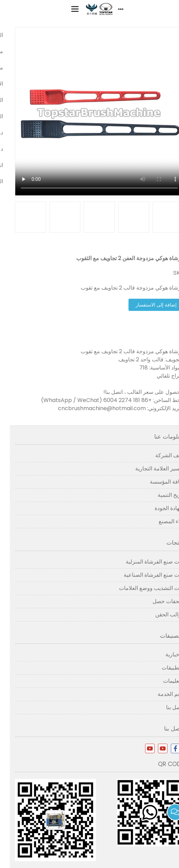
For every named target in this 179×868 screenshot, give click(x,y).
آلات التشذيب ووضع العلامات (142, 588)
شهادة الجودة (159, 508)
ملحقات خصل (158, 601)
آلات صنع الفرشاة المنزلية (145, 562)
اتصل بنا (165, 707)
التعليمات (164, 681)
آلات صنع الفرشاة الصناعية (144, 575)
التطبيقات (163, 668)
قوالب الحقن (160, 615)
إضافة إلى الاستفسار (146, 305)
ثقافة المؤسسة (157, 482)
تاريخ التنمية (161, 495)
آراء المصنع (161, 521)
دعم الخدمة (161, 694)
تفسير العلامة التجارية (150, 469)
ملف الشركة (160, 455)
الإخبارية (165, 654)
